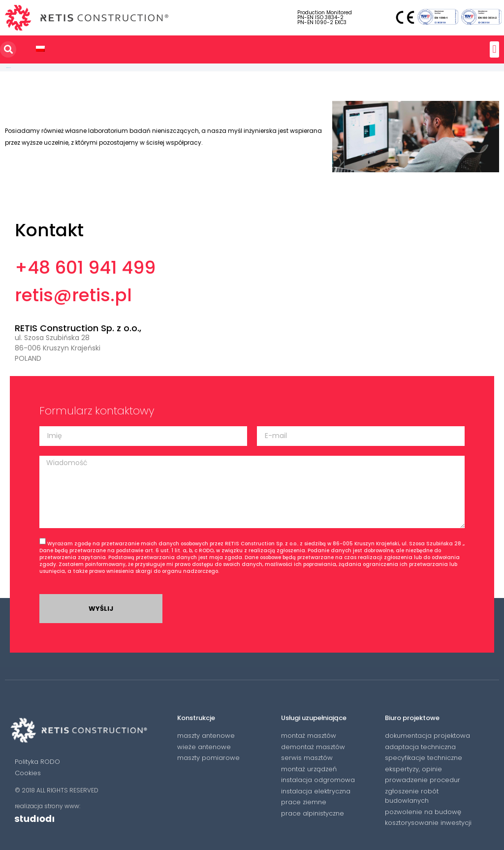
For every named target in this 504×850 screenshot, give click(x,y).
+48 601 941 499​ (85, 268)
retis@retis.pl (73, 295)
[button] (494, 49)
